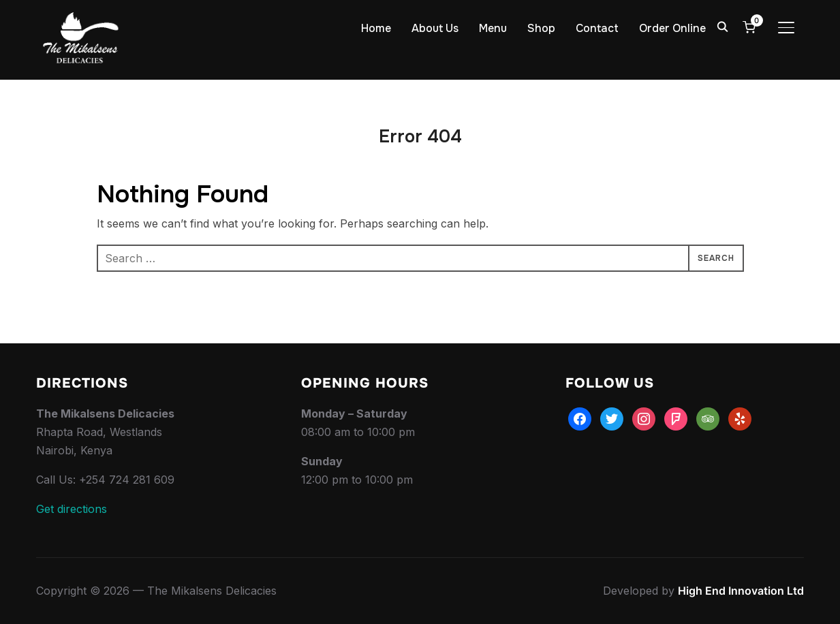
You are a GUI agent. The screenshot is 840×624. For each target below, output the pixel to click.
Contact (597, 28)
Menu (493, 28)
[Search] (723, 26)
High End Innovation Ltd (741, 591)
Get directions (72, 509)
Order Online (672, 28)
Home (376, 28)
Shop (541, 28)
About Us (435, 28)
